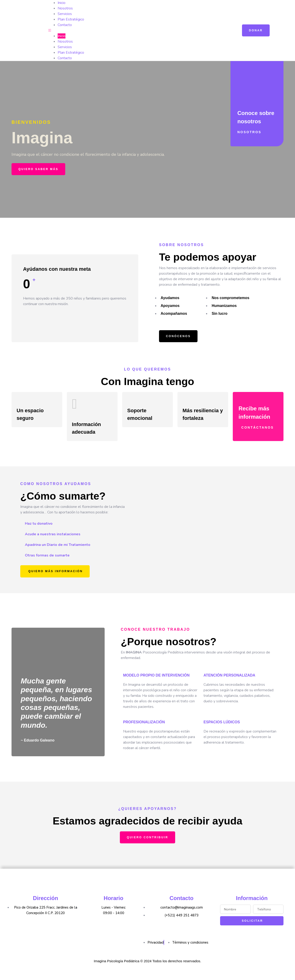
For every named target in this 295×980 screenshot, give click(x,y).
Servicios (65, 14)
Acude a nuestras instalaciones (53, 540)
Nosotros (65, 8)
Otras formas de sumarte (47, 561)
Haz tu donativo (39, 529)
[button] (138, 30)
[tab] (78, 529)
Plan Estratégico (71, 19)
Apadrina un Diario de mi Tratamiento (58, 550)
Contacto (65, 25)
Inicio (62, 3)
